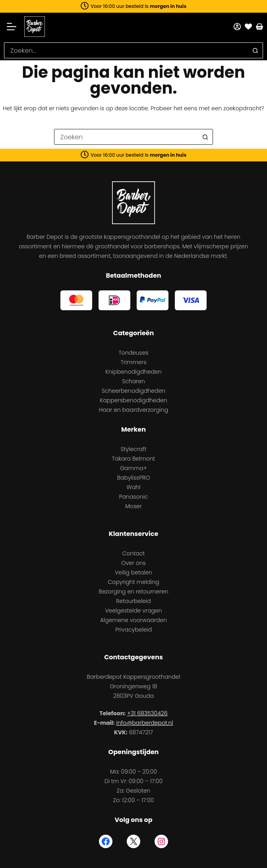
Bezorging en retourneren (133, 591)
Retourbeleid (133, 601)
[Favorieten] (248, 27)
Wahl (134, 487)
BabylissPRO (134, 478)
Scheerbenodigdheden (133, 391)
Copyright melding (133, 582)
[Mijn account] (237, 27)
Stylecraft (133, 449)
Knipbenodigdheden (133, 372)
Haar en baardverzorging (133, 410)
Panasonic (133, 497)
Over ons (133, 563)
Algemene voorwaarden (133, 620)
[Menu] (14, 27)
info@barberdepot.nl (145, 723)
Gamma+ (133, 468)
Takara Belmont (134, 459)
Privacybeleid (133, 630)
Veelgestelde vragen (133, 611)
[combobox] (126, 50)
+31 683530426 (147, 713)
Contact (134, 553)
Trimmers (133, 362)
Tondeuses (133, 353)
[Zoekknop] (255, 50)
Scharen (133, 381)
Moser (133, 506)
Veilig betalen (133, 572)
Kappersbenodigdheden (133, 400)
